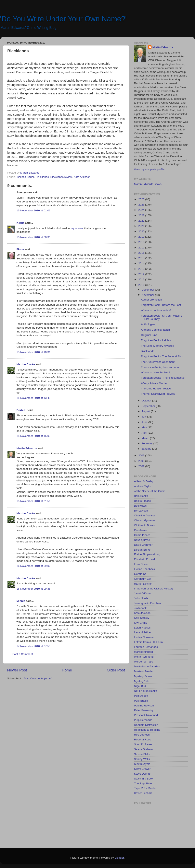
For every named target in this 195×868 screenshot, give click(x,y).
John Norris (141, 598)
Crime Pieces (142, 535)
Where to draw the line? (155, 372)
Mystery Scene (143, 676)
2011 (142, 279)
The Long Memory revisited (158, 346)
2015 (142, 258)
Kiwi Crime (141, 623)
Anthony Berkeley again (155, 330)
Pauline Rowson (144, 706)
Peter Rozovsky (144, 710)
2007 (142, 466)
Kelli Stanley (142, 618)
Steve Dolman (143, 774)
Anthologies (148, 324)
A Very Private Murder (154, 383)
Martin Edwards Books (148, 184)
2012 (142, 274)
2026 (142, 199)
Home (67, 670)
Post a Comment (23, 654)
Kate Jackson (142, 613)
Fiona (20, 249)
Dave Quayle (142, 540)
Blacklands (42, 177)
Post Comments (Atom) (38, 678)
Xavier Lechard (143, 793)
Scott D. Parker (143, 744)
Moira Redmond (144, 657)
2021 (142, 226)
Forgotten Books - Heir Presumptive (163, 378)
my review (77, 228)
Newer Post (17, 670)
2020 (142, 231)
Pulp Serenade (143, 720)
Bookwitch (140, 506)
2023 (142, 215)
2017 (142, 248)
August (146, 411)
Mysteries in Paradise (147, 666)
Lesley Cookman (144, 637)
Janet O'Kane (142, 593)
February (147, 443)
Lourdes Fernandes (146, 647)
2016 (142, 253)
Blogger (119, 858)
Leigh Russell (142, 628)
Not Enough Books (146, 691)
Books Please (142, 501)
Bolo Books (141, 496)
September (149, 406)
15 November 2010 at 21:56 (33, 501)
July (144, 417)
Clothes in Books (144, 525)
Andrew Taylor (143, 486)
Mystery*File (142, 681)
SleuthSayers (142, 764)
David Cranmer (143, 545)
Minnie (21, 601)
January (147, 449)
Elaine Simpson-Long (147, 554)
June (145, 422)
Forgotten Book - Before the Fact (161, 305)
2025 (142, 205)
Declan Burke (142, 550)
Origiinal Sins (149, 335)
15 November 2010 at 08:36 (33, 237)
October (147, 401)
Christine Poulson (145, 515)
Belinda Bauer (25, 177)
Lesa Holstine (142, 632)
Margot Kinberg (143, 652)
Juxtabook (140, 608)
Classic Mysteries (145, 520)
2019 (142, 237)
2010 (142, 285)
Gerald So (140, 574)
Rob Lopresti (142, 735)
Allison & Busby (144, 481)
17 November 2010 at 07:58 (33, 646)
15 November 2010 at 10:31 (33, 352)
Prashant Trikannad (146, 715)
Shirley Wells (142, 759)
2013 (142, 269)
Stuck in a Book (144, 779)
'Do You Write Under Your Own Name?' (63, 19)
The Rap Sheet (143, 783)
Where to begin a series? (156, 310)
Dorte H (21, 410)
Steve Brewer (142, 769)
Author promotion (152, 300)
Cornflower (141, 530)
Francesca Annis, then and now (160, 367)
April (145, 433)
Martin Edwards (27, 448)
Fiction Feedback (145, 569)
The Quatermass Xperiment (158, 362)
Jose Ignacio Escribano (148, 603)
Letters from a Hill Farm (148, 642)
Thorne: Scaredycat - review (158, 394)
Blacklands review (61, 177)
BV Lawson (141, 511)
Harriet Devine (143, 584)
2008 (142, 461)
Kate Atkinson (82, 177)
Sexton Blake (142, 754)
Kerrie (20, 223)
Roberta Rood (143, 740)
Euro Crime (141, 564)
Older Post (116, 670)
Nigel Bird (140, 686)
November (148, 295)
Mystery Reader (144, 671)
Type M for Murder (145, 788)
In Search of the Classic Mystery (154, 589)
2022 (142, 221)
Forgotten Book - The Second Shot (162, 356)
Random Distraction (146, 725)
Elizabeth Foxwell (145, 559)
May (145, 427)
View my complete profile (149, 169)
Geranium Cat (143, 579)
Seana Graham (143, 749)
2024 (142, 210)
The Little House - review (156, 389)
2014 (142, 263)
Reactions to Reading (147, 730)
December (148, 290)
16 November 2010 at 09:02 (33, 566)
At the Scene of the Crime (150, 491)
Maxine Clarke (26, 364)
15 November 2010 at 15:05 (33, 436)
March (146, 438)
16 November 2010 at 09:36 (33, 589)
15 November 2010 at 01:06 (33, 210)
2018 (142, 242)
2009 (142, 455)
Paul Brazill (141, 701)
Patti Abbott (141, 696)
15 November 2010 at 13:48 (33, 398)
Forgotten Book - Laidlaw (156, 340)
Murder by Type (144, 662)
